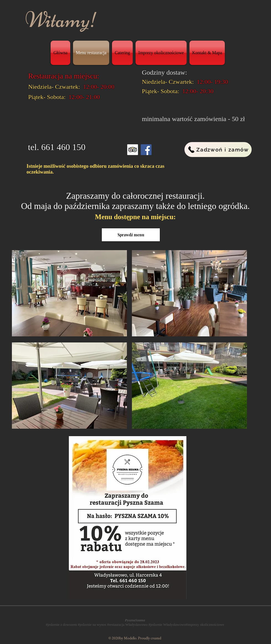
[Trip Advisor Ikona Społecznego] (133, 150)
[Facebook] (146, 150)
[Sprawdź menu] (131, 235)
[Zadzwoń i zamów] (218, 150)
